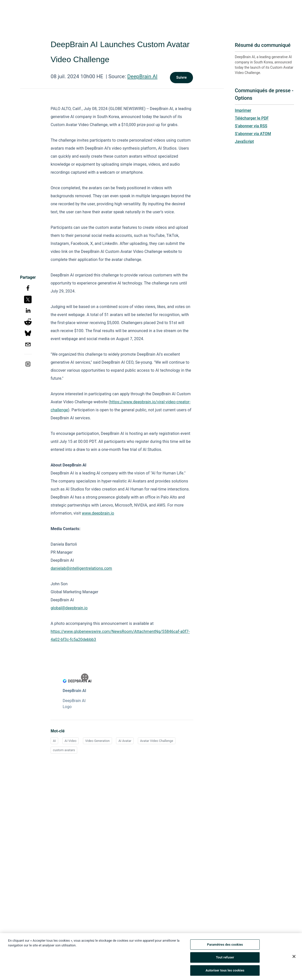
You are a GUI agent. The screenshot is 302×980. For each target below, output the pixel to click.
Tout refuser (225, 959)
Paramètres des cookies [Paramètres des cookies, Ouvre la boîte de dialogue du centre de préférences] (225, 946)
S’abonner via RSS (251, 126)
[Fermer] (294, 958)
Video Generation (97, 741)
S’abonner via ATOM (253, 134)
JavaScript (244, 141)
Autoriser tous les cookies (225, 972)
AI (54, 741)
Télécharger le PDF (252, 118)
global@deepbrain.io (69, 608)
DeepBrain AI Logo (74, 704)
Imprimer (243, 110)
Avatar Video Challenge (157, 741)
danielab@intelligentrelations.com (81, 568)
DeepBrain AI (142, 76)
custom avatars (64, 750)
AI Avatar (125, 741)
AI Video (71, 741)
